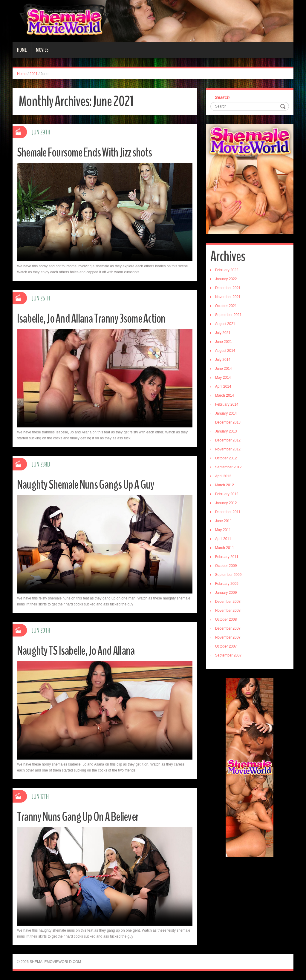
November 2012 (228, 449)
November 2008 (228, 611)
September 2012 (228, 467)
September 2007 (228, 655)
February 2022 (227, 270)
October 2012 (226, 458)
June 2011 (224, 521)
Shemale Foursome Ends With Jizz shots (90, 152)
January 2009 (226, 593)
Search (222, 97)
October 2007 (226, 646)
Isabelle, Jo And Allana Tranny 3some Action (98, 318)
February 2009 (227, 584)
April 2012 (223, 476)
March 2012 (225, 485)
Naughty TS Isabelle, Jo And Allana (81, 650)
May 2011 (223, 530)
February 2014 (227, 404)
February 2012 (227, 494)
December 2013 (228, 422)
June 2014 (224, 369)
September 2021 (228, 315)
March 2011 (225, 548)
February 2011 (227, 557)
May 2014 (223, 378)
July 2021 (223, 333)
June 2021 (224, 342)
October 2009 (226, 566)
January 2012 (226, 503)
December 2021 (228, 288)
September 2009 (228, 575)
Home (22, 50)
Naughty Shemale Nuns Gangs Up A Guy (92, 484)
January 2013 (226, 431)
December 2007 (228, 628)
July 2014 (223, 360)
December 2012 (228, 440)
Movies (42, 50)
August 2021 (225, 324)
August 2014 (225, 351)
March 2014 (225, 395)
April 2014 (223, 387)
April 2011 (223, 539)
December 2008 (228, 602)
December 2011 (228, 512)
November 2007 (228, 637)
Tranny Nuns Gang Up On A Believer (83, 816)
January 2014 (226, 413)
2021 (34, 74)
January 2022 (226, 279)
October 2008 (226, 619)
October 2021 (226, 306)
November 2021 (228, 297)
